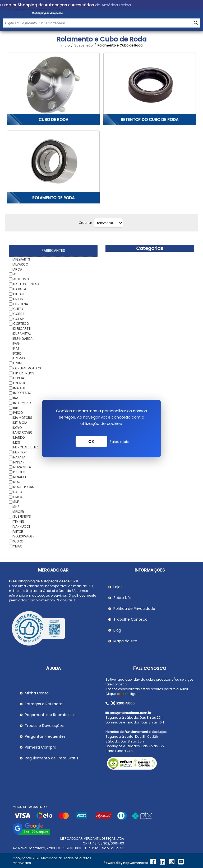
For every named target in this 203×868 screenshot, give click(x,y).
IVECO (18, 413)
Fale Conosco (150, 668)
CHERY (18, 309)
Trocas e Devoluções (44, 726)
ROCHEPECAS (24, 487)
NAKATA (19, 457)
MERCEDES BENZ (26, 447)
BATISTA (20, 289)
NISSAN (19, 462)
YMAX (17, 546)
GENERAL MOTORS (27, 368)
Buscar (196, 23)
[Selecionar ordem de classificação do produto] (109, 223)
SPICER (19, 511)
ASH (16, 274)
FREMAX (19, 358)
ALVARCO (21, 264)
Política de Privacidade (134, 609)
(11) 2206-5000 (120, 703)
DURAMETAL (22, 334)
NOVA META (22, 467)
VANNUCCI (22, 526)
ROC (17, 482)
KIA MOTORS (23, 418)
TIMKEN (19, 521)
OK (91, 441)
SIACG (18, 497)
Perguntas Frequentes (45, 736)
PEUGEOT (20, 472)
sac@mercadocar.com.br (128, 713)
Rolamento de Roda (53, 198)
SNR (16, 507)
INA (16, 398)
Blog (117, 630)
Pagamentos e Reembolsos (50, 715)
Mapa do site (125, 641)
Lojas (118, 587)
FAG (16, 343)
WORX (18, 541)
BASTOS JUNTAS (26, 284)
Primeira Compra (41, 747)
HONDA (19, 378)
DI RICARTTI (22, 329)
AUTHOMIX (21, 279)
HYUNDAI (20, 383)
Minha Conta (37, 693)
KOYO (17, 427)
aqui (121, 694)
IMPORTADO (22, 393)
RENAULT (20, 477)
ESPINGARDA (23, 338)
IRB (16, 408)
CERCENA (21, 304)
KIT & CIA (20, 423)
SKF (16, 502)
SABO (18, 492)
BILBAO (19, 294)
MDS (17, 442)
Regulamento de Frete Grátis (52, 758)
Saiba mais (119, 442)
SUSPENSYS (22, 516)
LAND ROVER (23, 432)
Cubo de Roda (53, 120)
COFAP (18, 319)
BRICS (18, 299)
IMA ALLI (19, 388)
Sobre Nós (123, 598)
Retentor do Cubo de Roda (150, 120)
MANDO (19, 437)
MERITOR (20, 452)
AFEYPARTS (22, 259)
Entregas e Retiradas (44, 704)
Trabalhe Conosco (130, 619)
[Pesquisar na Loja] (101, 23)
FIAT (16, 348)
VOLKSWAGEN (24, 536)
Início (65, 45)
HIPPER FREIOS (24, 373)
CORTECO (21, 324)
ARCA (18, 269)
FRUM (17, 363)
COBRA (19, 314)
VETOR (18, 531)
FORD (17, 353)
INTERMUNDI (22, 403)
